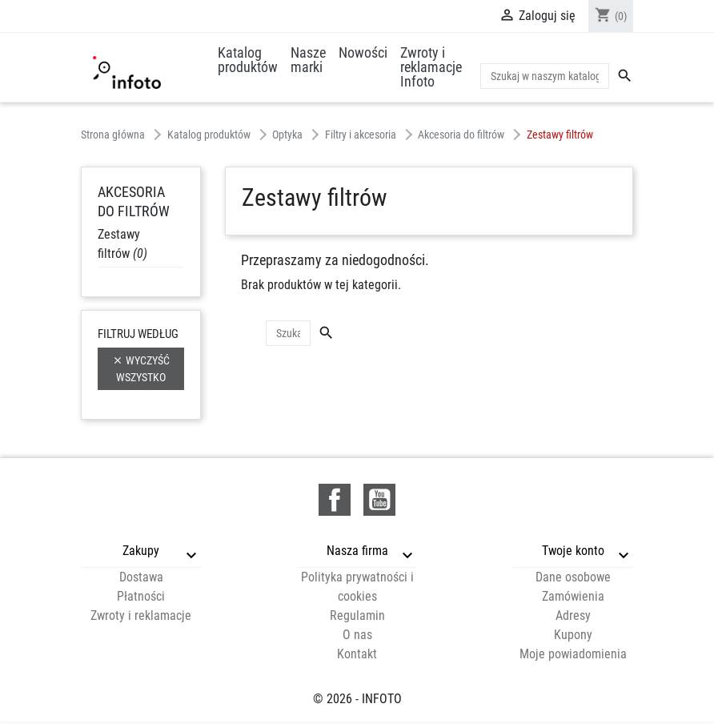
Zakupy (141, 551)
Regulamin (357, 615)
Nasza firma (357, 551)
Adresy (573, 615)
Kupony (573, 635)
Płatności (141, 596)
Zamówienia (573, 596)
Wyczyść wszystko (141, 368)
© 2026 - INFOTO (357, 699)
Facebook (335, 500)
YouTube (379, 500)
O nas (357, 635)
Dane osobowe (573, 577)
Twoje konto (573, 551)
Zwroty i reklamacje (141, 615)
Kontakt (357, 654)
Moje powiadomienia (573, 654)
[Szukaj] (545, 76)
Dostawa (141, 577)
